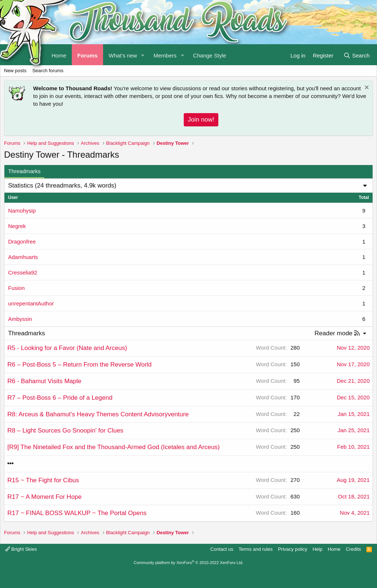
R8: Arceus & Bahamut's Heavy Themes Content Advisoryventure (98, 414)
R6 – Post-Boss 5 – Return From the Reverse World (80, 365)
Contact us (222, 549)
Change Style (209, 55)
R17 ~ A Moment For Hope (45, 497)
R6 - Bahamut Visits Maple (44, 381)
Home (334, 549)
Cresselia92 (23, 272)
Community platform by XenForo (188, 563)
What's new (123, 55)
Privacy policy (293, 549)
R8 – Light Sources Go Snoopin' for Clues (65, 430)
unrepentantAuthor (31, 303)
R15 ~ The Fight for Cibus (43, 480)
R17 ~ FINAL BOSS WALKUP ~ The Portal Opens (77, 513)
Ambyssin (20, 319)
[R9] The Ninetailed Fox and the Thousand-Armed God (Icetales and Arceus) (114, 447)
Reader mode (333, 333)
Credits (353, 549)
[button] (143, 55)
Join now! (201, 120)
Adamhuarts (23, 257)
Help (318, 549)
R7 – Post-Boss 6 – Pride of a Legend (60, 398)
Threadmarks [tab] (24, 171)
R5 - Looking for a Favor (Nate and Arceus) (67, 348)
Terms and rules (256, 549)
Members (165, 55)
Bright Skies (21, 549)
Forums (87, 55)
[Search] (357, 55)
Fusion (16, 288)
